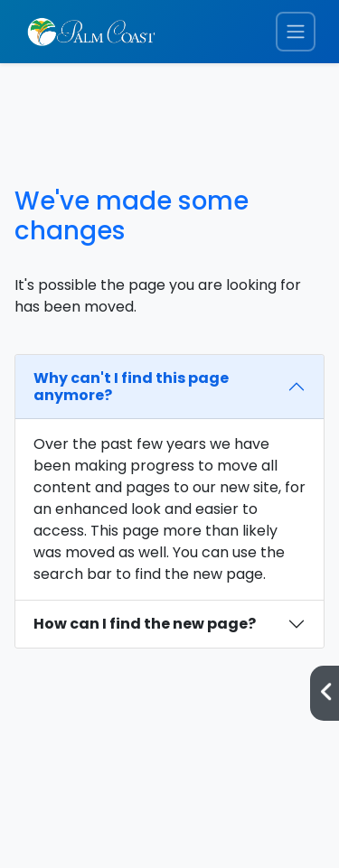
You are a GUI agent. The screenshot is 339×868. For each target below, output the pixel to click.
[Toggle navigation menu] (296, 32)
